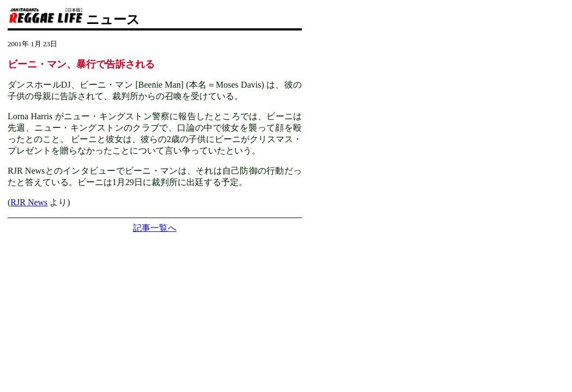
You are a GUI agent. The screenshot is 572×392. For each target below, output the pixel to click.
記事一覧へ (155, 228)
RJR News (29, 202)
